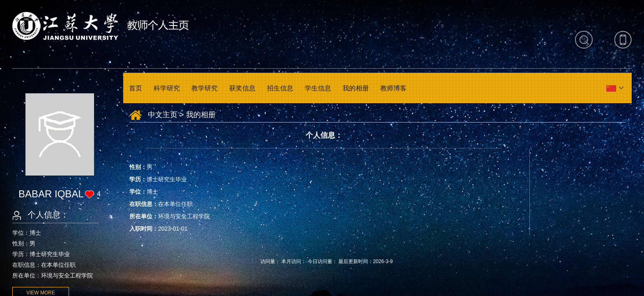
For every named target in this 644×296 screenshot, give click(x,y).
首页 (136, 88)
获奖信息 (242, 88)
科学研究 (167, 88)
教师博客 (393, 88)
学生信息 (318, 88)
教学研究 (205, 88)
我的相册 (356, 88)
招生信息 (280, 88)
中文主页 (163, 115)
